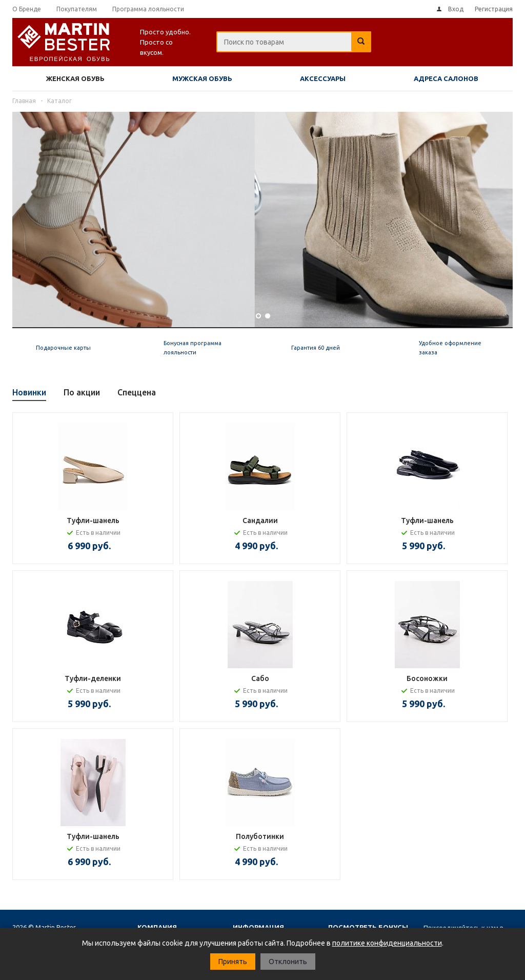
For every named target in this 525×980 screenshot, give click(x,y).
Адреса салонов (446, 78)
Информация (258, 927)
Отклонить (288, 962)
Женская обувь (75, 78)
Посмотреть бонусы (368, 927)
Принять (233, 962)
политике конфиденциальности (387, 943)
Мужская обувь (202, 78)
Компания (157, 927)
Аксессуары (323, 78)
